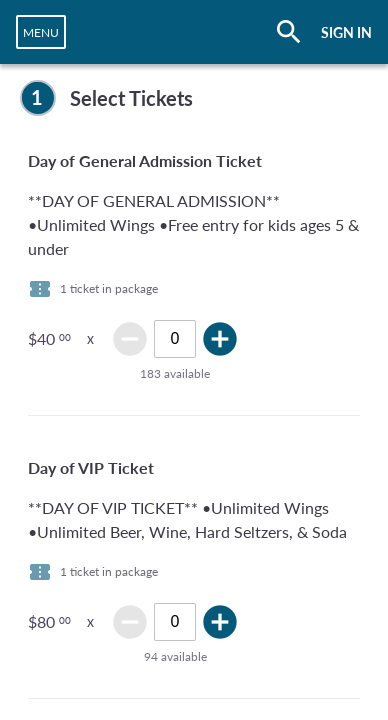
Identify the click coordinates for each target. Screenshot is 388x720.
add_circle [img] (220, 339)
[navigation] (41, 32)
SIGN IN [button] (346, 32)
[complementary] (194, 98)
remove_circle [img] (130, 339)
